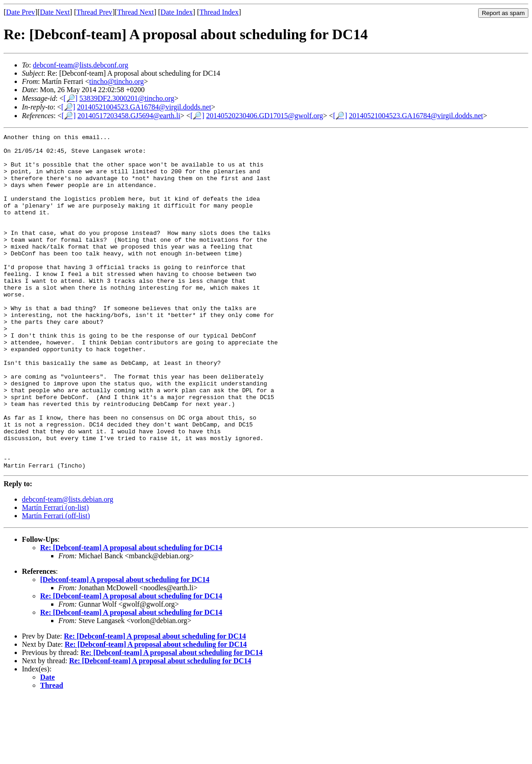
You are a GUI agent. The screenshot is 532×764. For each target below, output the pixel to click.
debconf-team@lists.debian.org (68, 566)
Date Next (55, 12)
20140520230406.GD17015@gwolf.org (265, 116)
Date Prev (21, 12)
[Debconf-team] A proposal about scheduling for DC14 (125, 647)
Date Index (177, 12)
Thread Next (136, 12)
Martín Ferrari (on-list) (55, 574)
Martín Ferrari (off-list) (56, 583)
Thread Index (219, 12)
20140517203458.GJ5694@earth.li (129, 116)
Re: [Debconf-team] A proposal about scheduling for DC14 (131, 615)
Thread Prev (94, 12)
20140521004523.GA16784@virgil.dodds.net (144, 107)
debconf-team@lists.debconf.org (81, 65)
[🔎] (70, 98)
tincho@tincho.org (117, 81)
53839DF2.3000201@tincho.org (127, 98)
